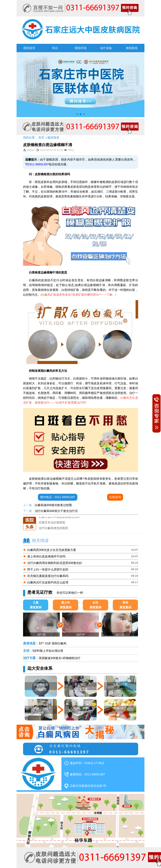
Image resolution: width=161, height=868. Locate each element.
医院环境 (80, 48)
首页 (41, 137)
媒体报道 (53, 137)
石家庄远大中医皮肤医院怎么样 (59, 517)
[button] (77, 114)
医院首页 (29, 48)
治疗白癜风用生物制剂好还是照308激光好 (55, 563)
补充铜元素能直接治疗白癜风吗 (48, 576)
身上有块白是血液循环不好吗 (46, 556)
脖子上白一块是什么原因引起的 (48, 569)
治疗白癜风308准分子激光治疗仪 (56, 511)
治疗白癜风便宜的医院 (53, 528)
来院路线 (132, 48)
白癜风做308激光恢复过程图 (53, 505)
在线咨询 (115, 497)
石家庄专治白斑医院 (52, 522)
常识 (55, 48)
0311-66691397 (38, 164)
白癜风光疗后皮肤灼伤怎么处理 (48, 582)
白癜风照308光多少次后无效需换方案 (52, 550)
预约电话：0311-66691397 (58, 497)
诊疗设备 (106, 48)
